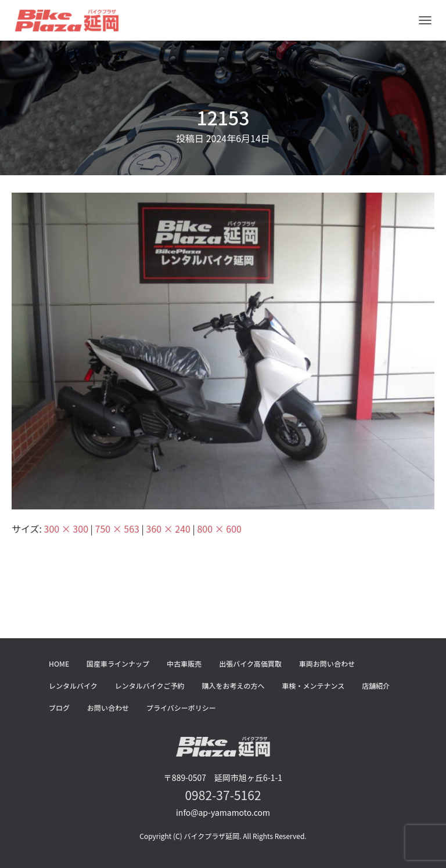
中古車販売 (184, 663)
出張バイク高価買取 (250, 663)
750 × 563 (117, 529)
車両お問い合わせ (327, 663)
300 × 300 (66, 529)
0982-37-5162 (223, 795)
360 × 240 (168, 529)
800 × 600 (219, 529)
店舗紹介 (376, 686)
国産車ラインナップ (118, 663)
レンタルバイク (73, 686)
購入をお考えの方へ (233, 686)
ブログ (59, 708)
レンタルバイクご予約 (150, 686)
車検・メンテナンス (314, 686)
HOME (59, 663)
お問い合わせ (108, 708)
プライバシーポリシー (181, 708)
